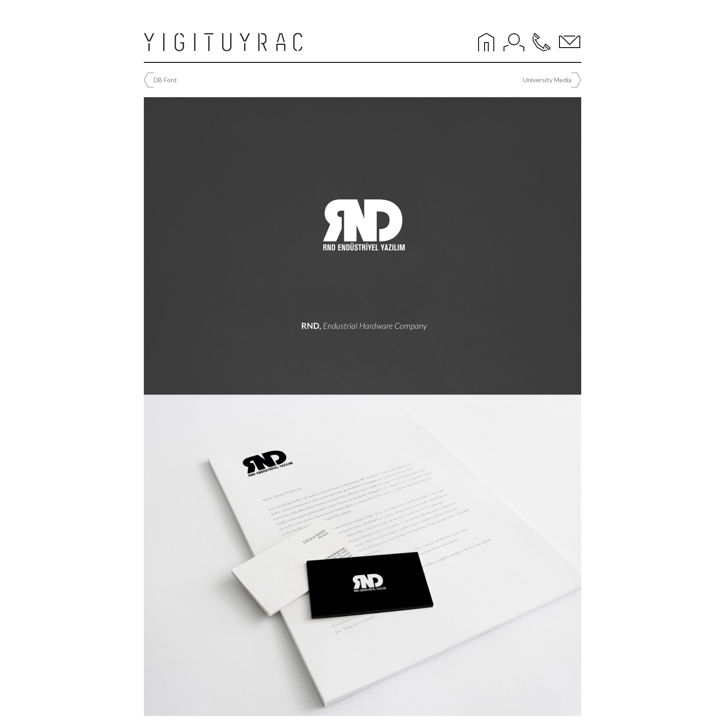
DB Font (165, 80)
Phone (542, 42)
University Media (547, 80)
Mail (570, 42)
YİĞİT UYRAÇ (225, 42)
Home (486, 42)
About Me (514, 42)
